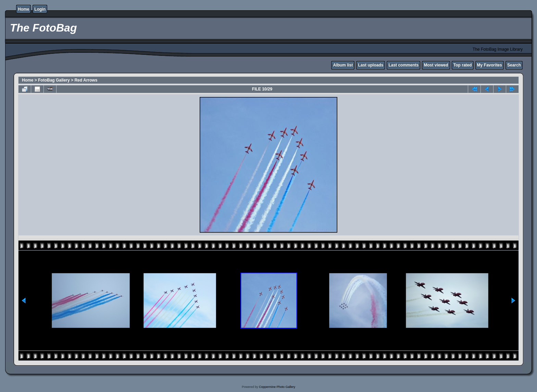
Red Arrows (86, 80)
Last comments (403, 65)
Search (514, 65)
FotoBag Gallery (54, 80)
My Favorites (490, 65)
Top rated (463, 65)
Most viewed (436, 65)
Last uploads (371, 65)
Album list (343, 65)
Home (23, 9)
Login (40, 9)
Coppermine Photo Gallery (277, 387)
